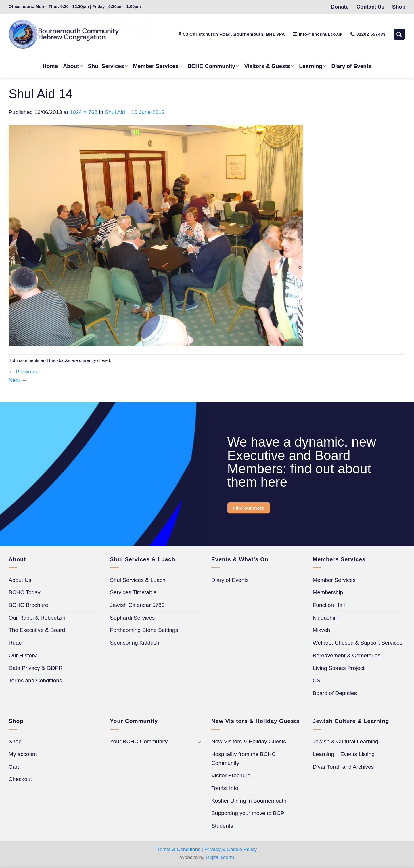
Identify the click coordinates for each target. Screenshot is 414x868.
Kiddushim (326, 618)
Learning (313, 66)
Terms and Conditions (35, 680)
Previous (23, 372)
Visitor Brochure (231, 775)
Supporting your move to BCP (248, 813)
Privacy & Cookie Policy (231, 849)
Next (18, 380)
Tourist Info (225, 788)
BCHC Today (25, 592)
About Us (20, 580)
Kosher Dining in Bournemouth (249, 801)
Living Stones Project (339, 668)
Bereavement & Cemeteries (347, 655)
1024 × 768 (84, 112)
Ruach (17, 643)
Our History (23, 655)
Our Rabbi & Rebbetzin (37, 618)
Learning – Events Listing (344, 754)
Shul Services (108, 66)
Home (50, 66)
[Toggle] (199, 742)
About (73, 66)
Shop (15, 741)
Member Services (158, 66)
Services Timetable (133, 592)
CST (318, 680)
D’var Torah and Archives (343, 767)
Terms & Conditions (179, 849)
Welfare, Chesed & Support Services (358, 643)
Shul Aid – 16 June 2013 (135, 112)
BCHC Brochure (28, 605)
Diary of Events (351, 66)
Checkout (20, 779)
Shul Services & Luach (138, 580)
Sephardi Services (133, 618)
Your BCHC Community (139, 741)
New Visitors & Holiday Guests (249, 741)
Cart (14, 767)
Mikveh (322, 630)
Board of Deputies (335, 693)
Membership (328, 592)
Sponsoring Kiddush (135, 643)
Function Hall (329, 605)
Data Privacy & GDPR (36, 668)
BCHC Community (213, 66)
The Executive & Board (37, 630)
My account (23, 754)
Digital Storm (220, 857)
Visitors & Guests (269, 66)
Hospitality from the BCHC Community (244, 759)
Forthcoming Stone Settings (144, 630)
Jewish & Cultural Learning (346, 741)
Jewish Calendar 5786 (137, 605)
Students (222, 826)
